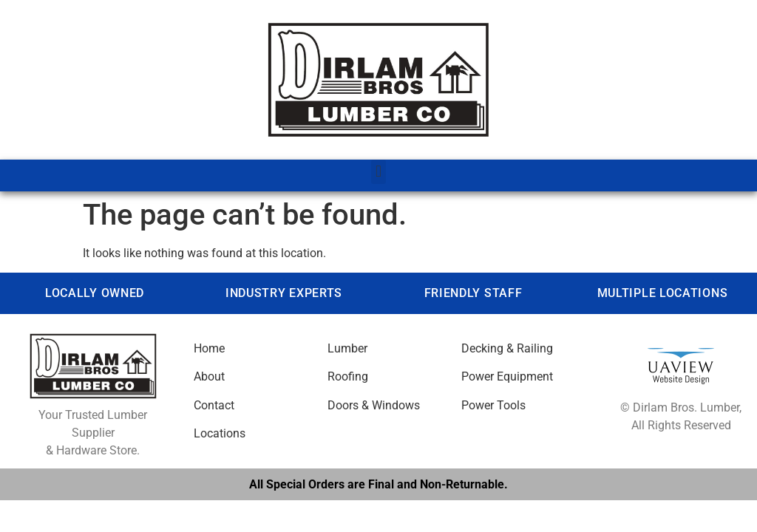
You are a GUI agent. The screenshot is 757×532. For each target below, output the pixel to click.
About (209, 376)
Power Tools (493, 405)
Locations (220, 433)
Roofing (348, 376)
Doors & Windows (374, 405)
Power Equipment (507, 376)
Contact (214, 405)
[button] (378, 172)
